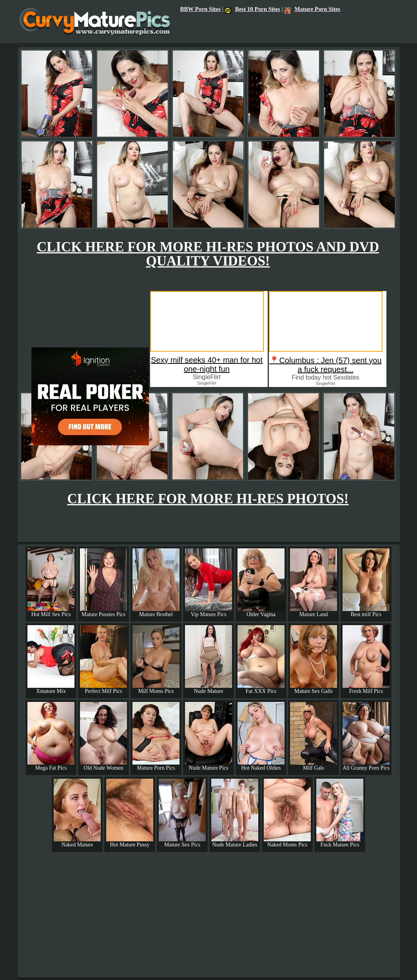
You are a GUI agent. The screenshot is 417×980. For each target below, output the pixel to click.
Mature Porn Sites (312, 9)
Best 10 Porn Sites (253, 9)
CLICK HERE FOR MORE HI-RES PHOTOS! (208, 499)
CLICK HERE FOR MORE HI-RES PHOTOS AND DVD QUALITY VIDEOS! (208, 254)
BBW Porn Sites (200, 9)
